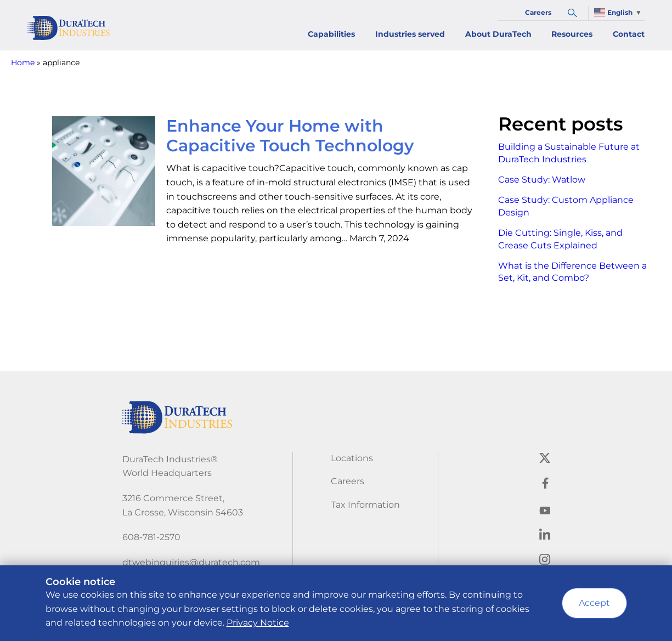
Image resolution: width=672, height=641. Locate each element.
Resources (572, 34)
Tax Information (365, 505)
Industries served (410, 34)
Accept (594, 603)
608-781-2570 (151, 537)
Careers (538, 12)
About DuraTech (498, 34)
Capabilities (331, 34)
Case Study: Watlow (542, 180)
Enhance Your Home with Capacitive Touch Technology (290, 136)
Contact (629, 34)
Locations (352, 458)
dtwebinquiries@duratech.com (191, 562)
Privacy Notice (258, 623)
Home (23, 63)
